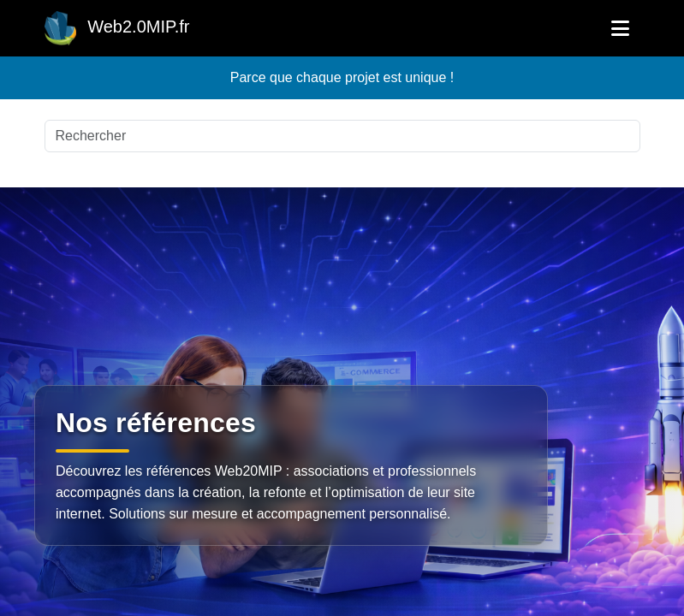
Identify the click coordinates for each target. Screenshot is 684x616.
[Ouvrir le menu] (620, 28)
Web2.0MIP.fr (117, 28)
